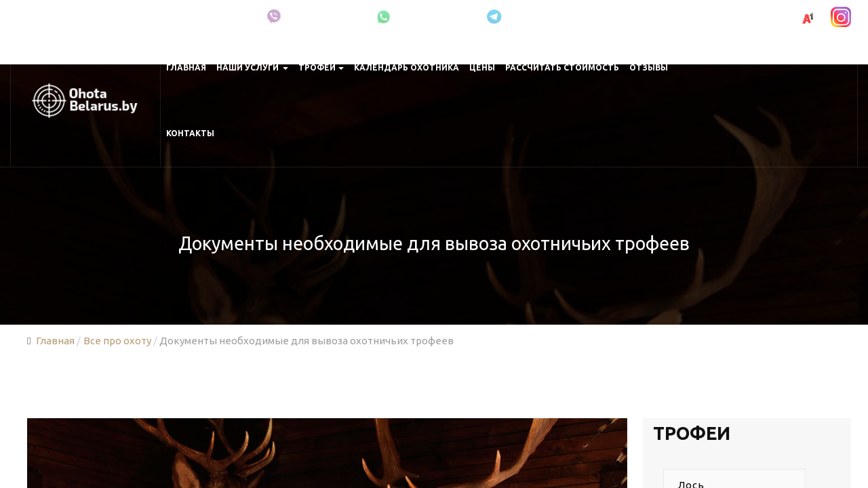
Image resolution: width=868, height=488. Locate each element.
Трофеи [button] (321, 67)
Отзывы (649, 67)
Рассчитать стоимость (562, 67)
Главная (186, 67)
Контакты (190, 133)
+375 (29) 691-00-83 (745, 17)
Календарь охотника (407, 67)
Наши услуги (253, 67)
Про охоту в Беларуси (193, 17)
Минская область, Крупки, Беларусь (72, 17)
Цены (482, 67)
